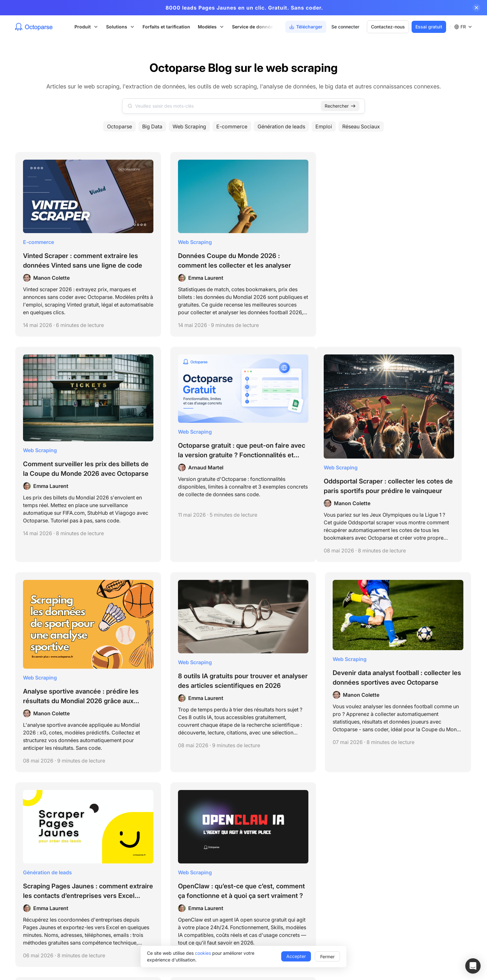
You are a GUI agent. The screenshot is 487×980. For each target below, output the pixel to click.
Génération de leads (281, 126)
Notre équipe (413, 805)
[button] (473, 966)
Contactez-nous (387, 27)
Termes (22, 809)
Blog (322, 838)
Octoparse (120, 126)
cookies (203, 953)
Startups (243, 827)
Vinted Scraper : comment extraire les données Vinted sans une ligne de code (65, 243)
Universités (246, 838)
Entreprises (246, 816)
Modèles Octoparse (173, 827)
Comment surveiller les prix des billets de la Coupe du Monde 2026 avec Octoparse (300, 253)
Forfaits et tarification (167, 27)
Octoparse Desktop (173, 816)
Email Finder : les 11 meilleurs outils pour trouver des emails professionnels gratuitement (418, 619)
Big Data (152, 126)
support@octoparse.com (38, 825)
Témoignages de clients (342, 893)
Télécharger (412, 838)
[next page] (269, 722)
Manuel (325, 904)
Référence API (332, 859)
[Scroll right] (278, 27)
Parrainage (411, 882)
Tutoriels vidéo (332, 849)
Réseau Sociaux (361, 126)
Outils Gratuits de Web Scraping (186, 871)
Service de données (255, 27)
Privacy (22, 817)
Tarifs (405, 827)
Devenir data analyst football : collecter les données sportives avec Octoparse (418, 423)
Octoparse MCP (173, 838)
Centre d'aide (331, 816)
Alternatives (329, 926)
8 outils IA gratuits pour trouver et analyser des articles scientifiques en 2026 (301, 425)
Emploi (324, 126)
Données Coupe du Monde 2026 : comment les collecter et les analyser (184, 243)
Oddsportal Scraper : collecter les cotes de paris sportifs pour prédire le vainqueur (68, 447)
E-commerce (232, 126)
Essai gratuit (428, 27)
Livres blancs (331, 915)
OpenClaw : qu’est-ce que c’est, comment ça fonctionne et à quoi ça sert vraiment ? (185, 619)
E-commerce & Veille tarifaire (265, 871)
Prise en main (331, 827)
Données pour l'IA (253, 893)
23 (281, 722)
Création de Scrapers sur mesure (269, 927)
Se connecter (344, 27)
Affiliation (409, 871)
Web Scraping (189, 126)
